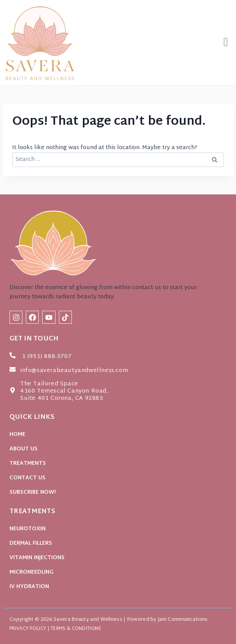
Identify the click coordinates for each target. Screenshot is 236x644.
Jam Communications (183, 620)
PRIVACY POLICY (28, 629)
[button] (226, 43)
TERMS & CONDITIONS (76, 629)
